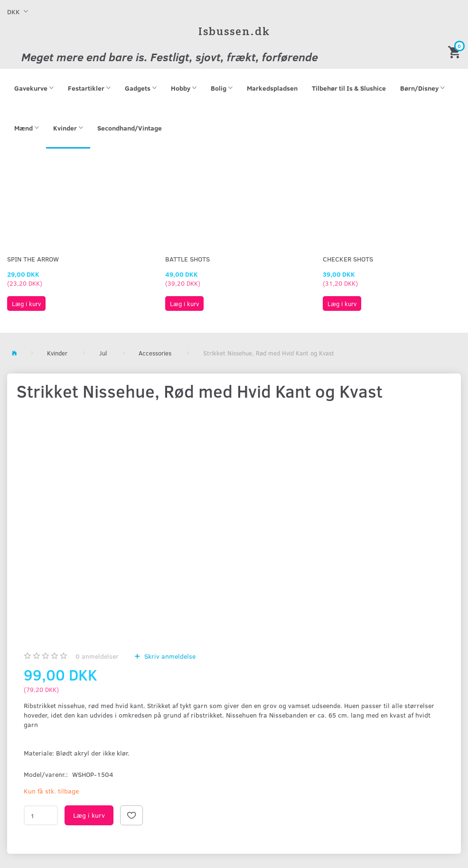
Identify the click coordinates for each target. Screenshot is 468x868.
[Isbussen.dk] (234, 31)
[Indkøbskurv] (456, 51)
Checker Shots (348, 259)
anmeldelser (97, 656)
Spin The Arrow (33, 259)
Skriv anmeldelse (169, 656)
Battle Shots (187, 259)
